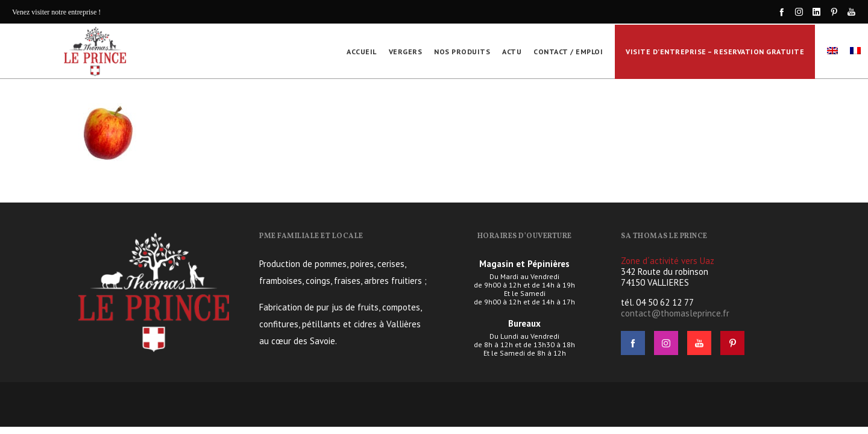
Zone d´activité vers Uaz (668, 261)
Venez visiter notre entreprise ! (56, 12)
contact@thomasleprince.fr (675, 313)
